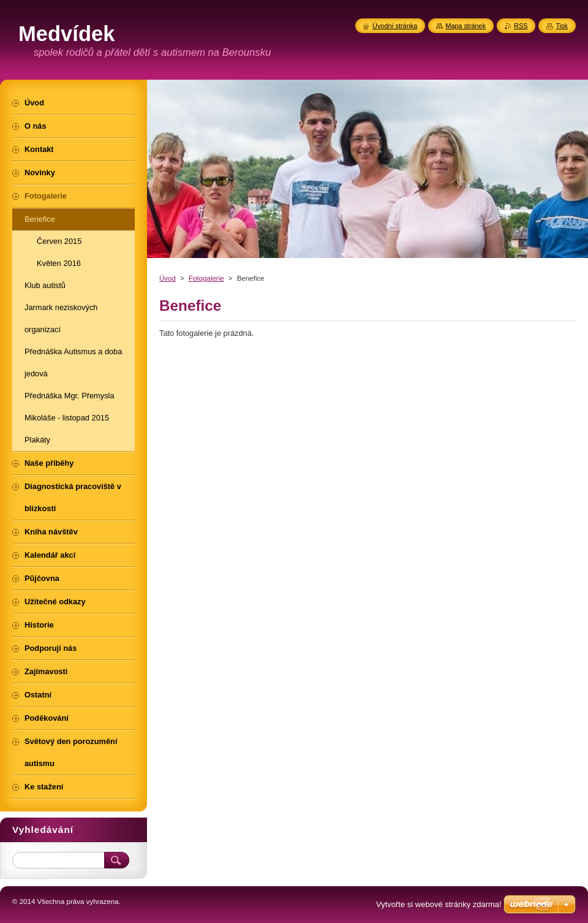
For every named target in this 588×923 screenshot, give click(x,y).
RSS (521, 26)
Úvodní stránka (395, 26)
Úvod (168, 278)
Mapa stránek (466, 26)
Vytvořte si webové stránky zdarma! (439, 904)
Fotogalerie (206, 278)
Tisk (562, 26)
